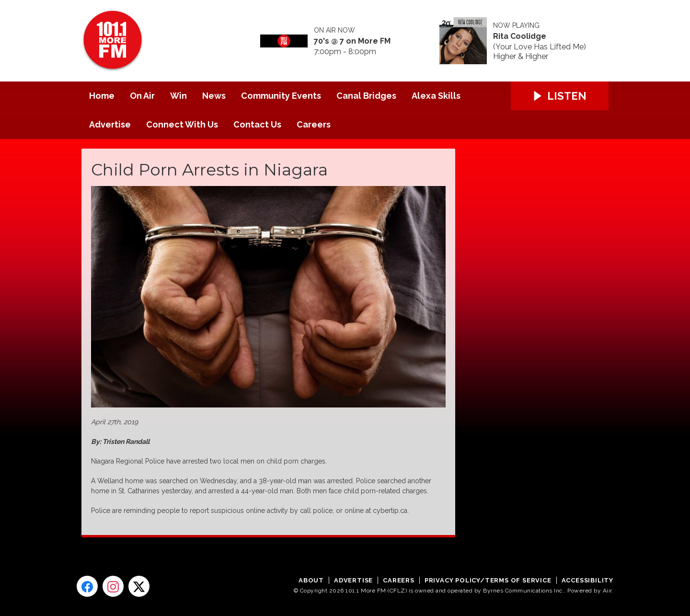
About (311, 580)
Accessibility (587, 580)
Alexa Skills (436, 96)
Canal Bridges (366, 96)
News (214, 96)
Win (178, 96)
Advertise (110, 124)
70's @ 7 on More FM (352, 41)
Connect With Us (182, 124)
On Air (142, 96)
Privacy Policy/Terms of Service (488, 580)
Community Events (281, 96)
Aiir (607, 591)
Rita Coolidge (520, 36)
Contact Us (257, 124)
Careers (314, 124)
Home (102, 96)
